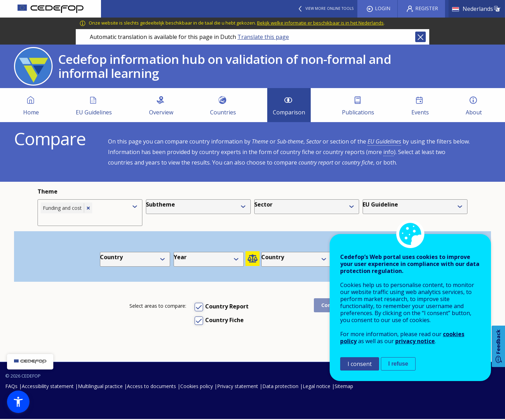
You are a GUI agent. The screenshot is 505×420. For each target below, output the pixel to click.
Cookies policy (197, 387)
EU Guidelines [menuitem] (94, 112)
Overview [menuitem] (161, 112)
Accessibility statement (48, 387)
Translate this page (263, 37)
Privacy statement (238, 387)
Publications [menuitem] (358, 112)
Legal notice (317, 387)
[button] (18, 402)
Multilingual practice (100, 387)
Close (420, 37)
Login (383, 8)
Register (427, 8)
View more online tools (329, 8)
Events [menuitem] (420, 112)
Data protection (280, 387)
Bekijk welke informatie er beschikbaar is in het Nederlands (320, 23)
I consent (360, 364)
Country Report (227, 306)
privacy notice (415, 341)
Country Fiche (224, 320)
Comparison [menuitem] (289, 112)
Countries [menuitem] (223, 112)
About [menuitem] (474, 112)
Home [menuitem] (31, 112)
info (389, 152)
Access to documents (151, 387)
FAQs (11, 387)
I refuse (398, 364)
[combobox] (84, 219)
